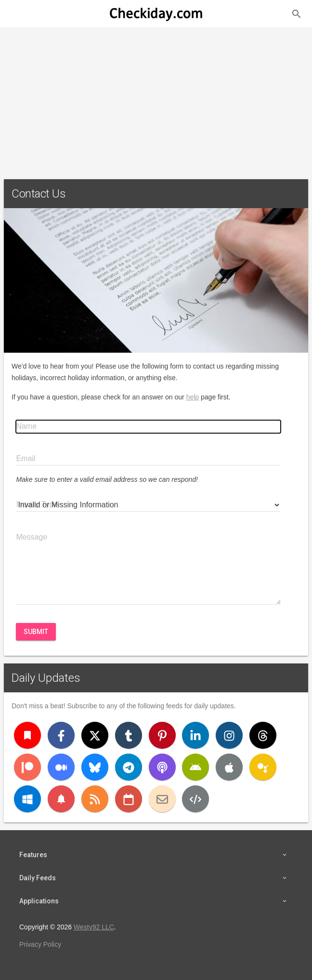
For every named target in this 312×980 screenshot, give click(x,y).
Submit (36, 632)
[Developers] (195, 799)
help (193, 397)
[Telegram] (129, 767)
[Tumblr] (129, 735)
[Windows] (27, 799)
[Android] (195, 767)
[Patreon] (27, 767)
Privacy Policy (40, 944)
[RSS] (95, 799)
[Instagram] (229, 735)
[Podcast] (162, 767)
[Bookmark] (27, 735)
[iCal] (129, 799)
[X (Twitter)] (95, 735)
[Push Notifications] (61, 799)
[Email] (162, 799)
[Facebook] (61, 735)
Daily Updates (46, 678)
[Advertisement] (156, 99)
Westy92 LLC (94, 927)
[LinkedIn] (195, 735)
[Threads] (263, 735)
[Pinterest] (162, 735)
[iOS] (229, 767)
